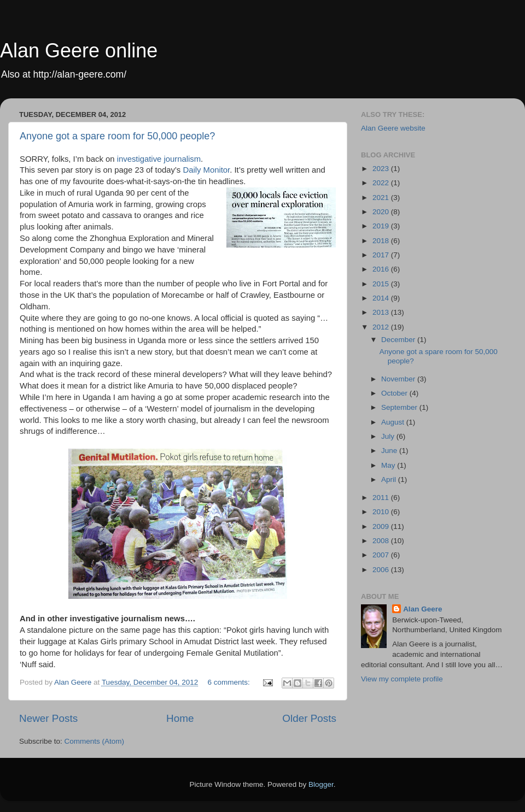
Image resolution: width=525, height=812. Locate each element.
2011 (382, 498)
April (390, 479)
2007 (382, 555)
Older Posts (309, 718)
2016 (382, 269)
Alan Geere (422, 609)
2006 (382, 570)
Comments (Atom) (95, 741)
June (390, 451)
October (395, 393)
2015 (382, 284)
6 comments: (230, 682)
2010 (382, 512)
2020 (382, 212)
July (389, 436)
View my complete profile (402, 679)
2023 (382, 169)
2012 (382, 327)
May (389, 465)
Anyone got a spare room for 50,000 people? (117, 136)
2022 (382, 183)
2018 (382, 241)
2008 (382, 541)
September (400, 407)
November (399, 379)
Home (180, 718)
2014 (382, 298)
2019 (382, 226)
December (399, 340)
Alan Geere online (79, 51)
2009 (382, 526)
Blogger (321, 784)
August (394, 422)
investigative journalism (159, 159)
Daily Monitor (206, 170)
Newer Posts (48, 718)
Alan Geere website (393, 128)
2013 (382, 312)
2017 (382, 255)
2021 (382, 198)
